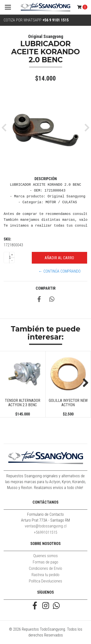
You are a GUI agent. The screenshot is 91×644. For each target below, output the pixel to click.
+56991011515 (46, 532)
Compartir (46, 288)
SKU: (7, 239)
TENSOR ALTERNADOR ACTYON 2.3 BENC (23, 403)
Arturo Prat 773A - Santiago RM (45, 520)
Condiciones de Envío (45, 568)
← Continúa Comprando (60, 271)
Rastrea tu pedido (45, 575)
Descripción (46, 179)
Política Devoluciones (45, 581)
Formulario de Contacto (45, 514)
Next (84, 383)
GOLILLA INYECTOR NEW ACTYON (68, 403)
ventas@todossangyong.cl (46, 526)
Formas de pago (45, 562)
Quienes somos (45, 556)
